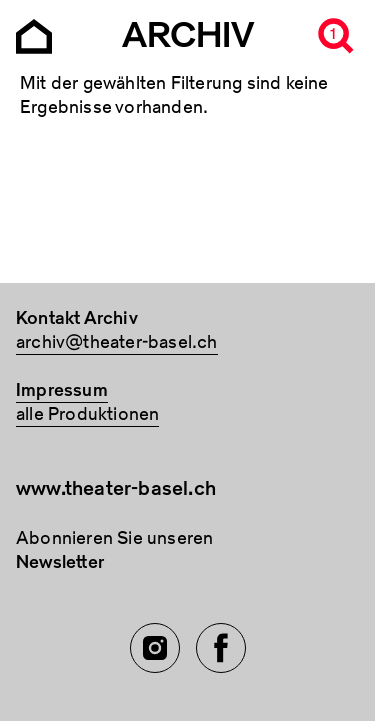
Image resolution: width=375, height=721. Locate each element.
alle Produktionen (87, 414)
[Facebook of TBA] (221, 648)
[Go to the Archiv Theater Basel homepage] (34, 34)
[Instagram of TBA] (155, 648)
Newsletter (60, 562)
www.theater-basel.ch (116, 488)
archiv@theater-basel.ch (117, 342)
